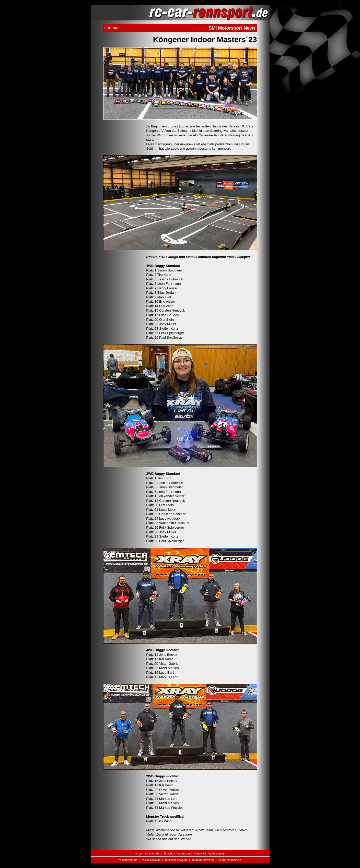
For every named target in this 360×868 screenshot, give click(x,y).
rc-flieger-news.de (176, 860)
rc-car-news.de (151, 860)
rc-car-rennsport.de (147, 853)
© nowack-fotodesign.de (210, 853)
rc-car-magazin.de (230, 860)
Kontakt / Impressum (177, 853)
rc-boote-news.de (203, 860)
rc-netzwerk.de (128, 860)
